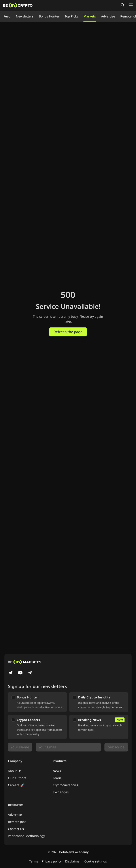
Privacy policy (52, 861)
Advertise (108, 16)
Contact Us (16, 829)
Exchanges (61, 792)
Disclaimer (73, 861)
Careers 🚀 (16, 785)
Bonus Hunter (49, 16)
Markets (90, 16)
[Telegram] (30, 673)
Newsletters (25, 16)
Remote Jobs (17, 822)
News (57, 771)
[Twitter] (11, 673)
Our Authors (17, 778)
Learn (57, 778)
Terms (34, 861)
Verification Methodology (26, 836)
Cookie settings (96, 861)
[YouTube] (20, 673)
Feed (7, 16)
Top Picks (71, 16)
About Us (15, 771)
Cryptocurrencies (65, 785)
